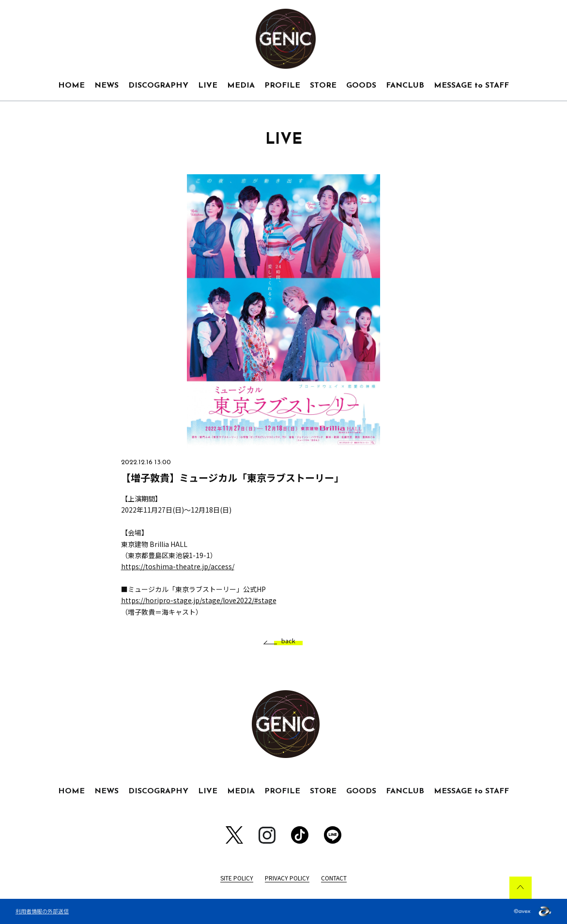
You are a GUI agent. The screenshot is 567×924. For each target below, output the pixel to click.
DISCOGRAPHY (158, 86)
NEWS (107, 86)
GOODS (361, 86)
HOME (71, 86)
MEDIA (241, 86)
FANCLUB (405, 86)
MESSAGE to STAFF (471, 86)
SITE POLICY (237, 878)
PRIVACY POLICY (287, 878)
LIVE (208, 86)
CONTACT (334, 878)
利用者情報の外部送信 (42, 911)
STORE (323, 86)
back (285, 641)
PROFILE (282, 86)
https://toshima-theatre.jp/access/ (178, 566)
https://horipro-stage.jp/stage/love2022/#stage (199, 600)
